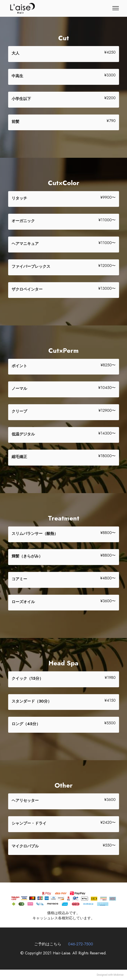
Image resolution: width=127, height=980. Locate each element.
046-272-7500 (81, 944)
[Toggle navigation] (116, 8)
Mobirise (119, 975)
